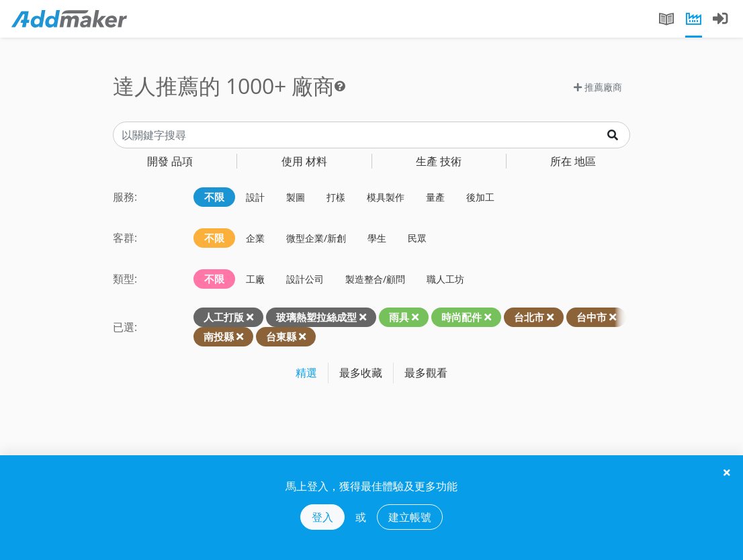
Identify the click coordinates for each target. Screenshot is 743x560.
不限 (214, 197)
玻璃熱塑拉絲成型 (316, 317)
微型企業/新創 (316, 238)
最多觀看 (426, 373)
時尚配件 (462, 317)
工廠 (255, 279)
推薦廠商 (598, 87)
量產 (435, 197)
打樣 (336, 197)
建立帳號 (410, 517)
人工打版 (224, 317)
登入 (322, 517)
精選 (306, 373)
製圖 (296, 197)
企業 (255, 238)
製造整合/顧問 (375, 279)
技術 (439, 161)
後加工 (480, 197)
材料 (304, 161)
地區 (573, 161)
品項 (170, 161)
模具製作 (386, 197)
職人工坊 (445, 279)
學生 (377, 238)
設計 (255, 197)
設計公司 (305, 279)
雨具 (399, 317)
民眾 (417, 238)
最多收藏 (361, 373)
